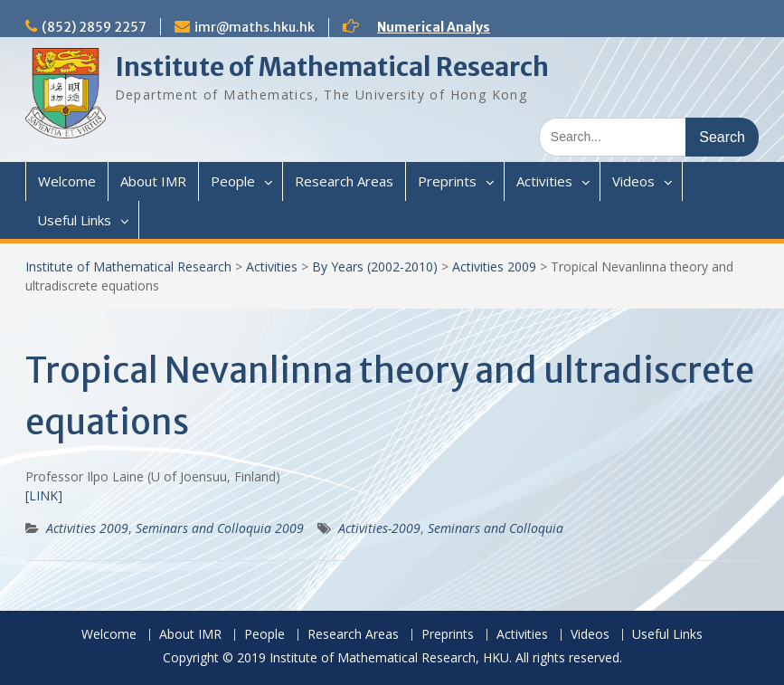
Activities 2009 (494, 266)
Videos (633, 181)
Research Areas (344, 181)
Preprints (447, 181)
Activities (544, 181)
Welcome (67, 181)
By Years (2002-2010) (375, 266)
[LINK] (44, 495)
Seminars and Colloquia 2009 (220, 528)
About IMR (153, 181)
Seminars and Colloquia (496, 528)
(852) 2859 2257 (94, 27)
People (233, 181)
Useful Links (74, 220)
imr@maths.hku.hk (255, 27)
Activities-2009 (379, 528)
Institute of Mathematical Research (332, 67)
